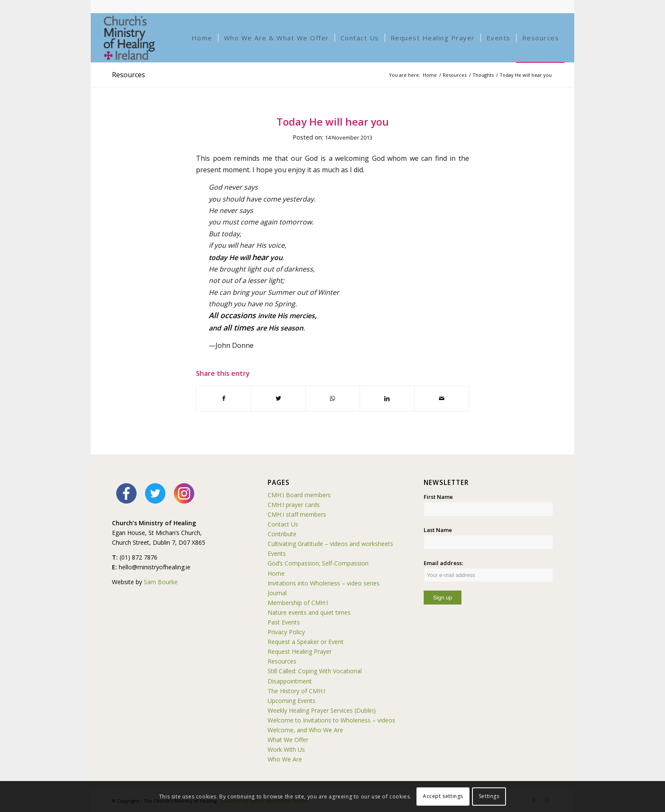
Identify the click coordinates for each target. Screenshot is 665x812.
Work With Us (286, 749)
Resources (129, 75)
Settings (489, 796)
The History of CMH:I (296, 691)
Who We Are (285, 759)
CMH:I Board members (299, 495)
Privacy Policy (286, 632)
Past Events (284, 622)
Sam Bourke (161, 582)
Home (276, 573)
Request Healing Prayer (300, 651)
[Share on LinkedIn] (387, 398)
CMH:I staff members (297, 514)
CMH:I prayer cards (294, 505)
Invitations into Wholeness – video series (324, 583)
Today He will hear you (333, 122)
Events (277, 553)
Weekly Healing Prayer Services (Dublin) (322, 710)
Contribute (282, 534)
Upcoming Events (292, 701)
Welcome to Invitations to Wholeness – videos (331, 720)
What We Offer (288, 740)
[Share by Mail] (442, 398)
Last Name (438, 530)
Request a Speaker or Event (306, 642)
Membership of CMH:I (298, 603)
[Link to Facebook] (545, 6)
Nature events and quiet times (309, 612)
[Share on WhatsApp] (333, 398)
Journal (277, 593)
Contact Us (283, 524)
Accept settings (443, 796)
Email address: (488, 571)
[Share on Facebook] (224, 398)
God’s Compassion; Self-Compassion (318, 563)
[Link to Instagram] (558, 6)
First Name (438, 497)
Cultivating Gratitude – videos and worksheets (330, 544)
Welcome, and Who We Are (305, 730)
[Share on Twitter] (278, 398)
